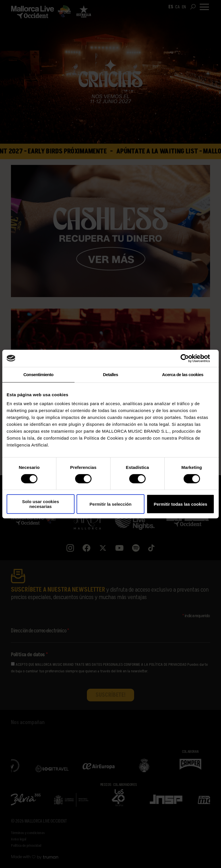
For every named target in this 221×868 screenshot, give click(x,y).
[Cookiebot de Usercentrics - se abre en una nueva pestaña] (189, 358)
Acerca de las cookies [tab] (183, 375)
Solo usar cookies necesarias (41, 504)
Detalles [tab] (110, 375)
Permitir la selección (110, 504)
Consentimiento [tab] (38, 375)
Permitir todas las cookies (180, 504)
